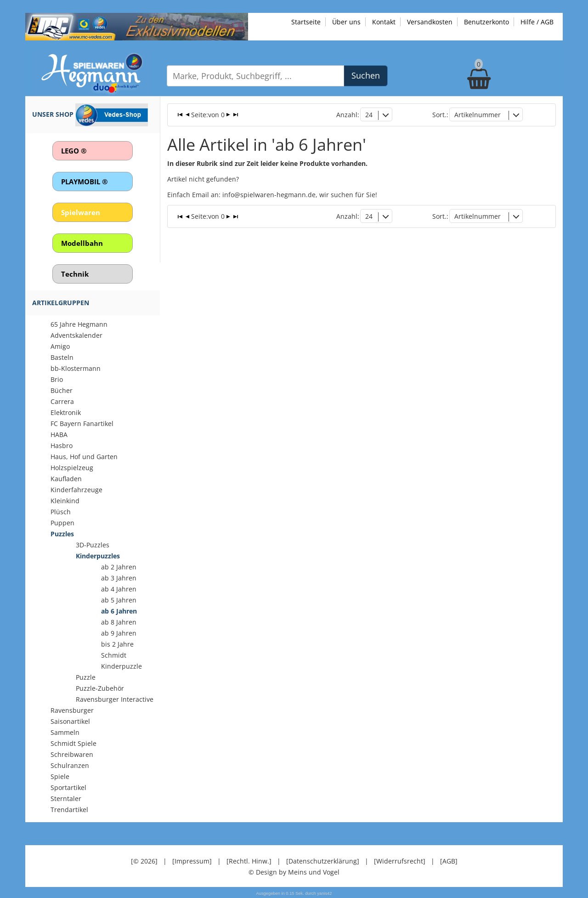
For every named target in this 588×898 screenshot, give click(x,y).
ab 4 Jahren (119, 589)
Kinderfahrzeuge (76, 490)
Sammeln (65, 732)
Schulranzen (70, 765)
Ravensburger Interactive (115, 699)
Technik (75, 274)
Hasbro (62, 446)
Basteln (62, 357)
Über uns (346, 22)
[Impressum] (192, 861)
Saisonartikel (70, 721)
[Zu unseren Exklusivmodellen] (137, 26)
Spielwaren (81, 212)
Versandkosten (430, 22)
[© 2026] (144, 861)
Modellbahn (82, 243)
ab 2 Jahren (119, 567)
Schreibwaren (72, 754)
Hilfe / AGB (537, 22)
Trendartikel (69, 810)
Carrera (62, 401)
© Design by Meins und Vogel (294, 872)
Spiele (60, 776)
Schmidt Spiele (73, 743)
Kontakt (384, 22)
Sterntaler (66, 799)
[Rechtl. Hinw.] (249, 861)
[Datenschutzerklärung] (323, 861)
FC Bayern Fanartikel (82, 423)
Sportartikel (68, 787)
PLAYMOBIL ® (84, 182)
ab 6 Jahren (119, 611)
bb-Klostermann (76, 368)
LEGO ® (74, 151)
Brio (57, 379)
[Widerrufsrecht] (400, 861)
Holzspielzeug (72, 468)
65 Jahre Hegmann (79, 324)
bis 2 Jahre (117, 644)
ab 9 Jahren (119, 633)
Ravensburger (72, 710)
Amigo (60, 346)
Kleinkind (65, 501)
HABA (59, 435)
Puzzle (86, 677)
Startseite (306, 22)
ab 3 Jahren (119, 578)
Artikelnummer (478, 115)
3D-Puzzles (93, 545)
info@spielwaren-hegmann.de (269, 195)
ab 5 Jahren (119, 600)
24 (369, 115)
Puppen (62, 523)
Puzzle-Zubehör (100, 688)
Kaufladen (66, 479)
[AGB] (449, 861)
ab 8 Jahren (119, 622)
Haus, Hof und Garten (84, 457)
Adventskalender (76, 335)
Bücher (62, 390)
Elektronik (66, 412)
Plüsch (61, 512)
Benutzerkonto (486, 22)
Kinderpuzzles (98, 556)
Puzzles (62, 534)
